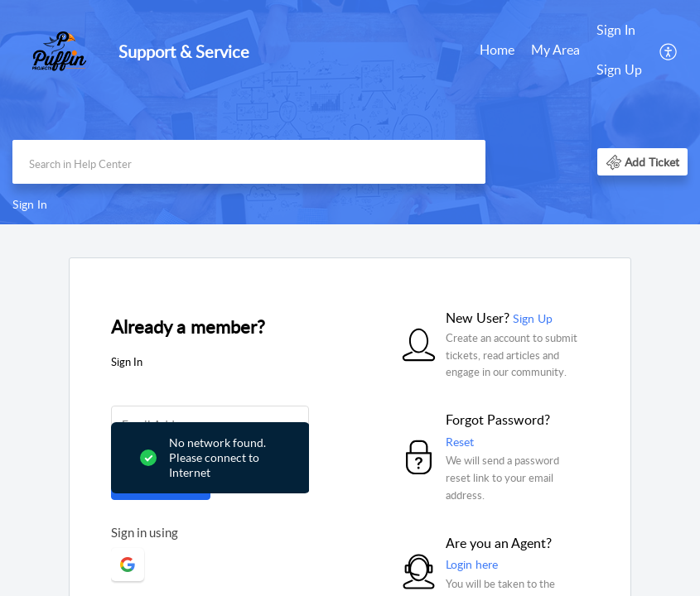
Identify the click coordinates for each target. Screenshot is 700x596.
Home (497, 50)
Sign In (616, 30)
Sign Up (619, 70)
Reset (460, 442)
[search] (249, 162)
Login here (472, 564)
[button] (669, 50)
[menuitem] (497, 51)
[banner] (350, 112)
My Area (555, 50)
